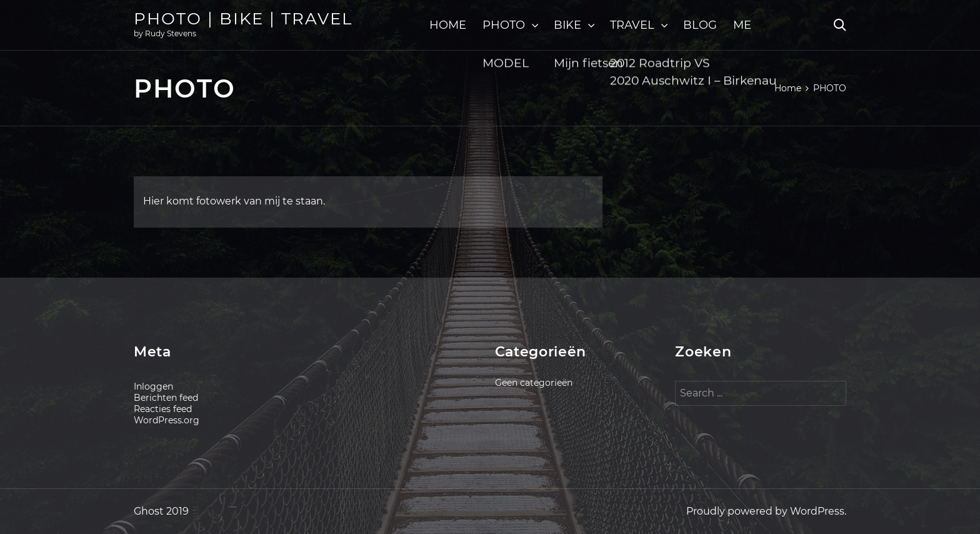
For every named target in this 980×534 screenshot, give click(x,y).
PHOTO (504, 25)
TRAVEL (632, 25)
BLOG (700, 25)
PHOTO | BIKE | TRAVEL (243, 19)
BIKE (567, 25)
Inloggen (153, 386)
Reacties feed (163, 409)
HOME (448, 25)
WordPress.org (167, 420)
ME (742, 25)
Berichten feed (166, 398)
